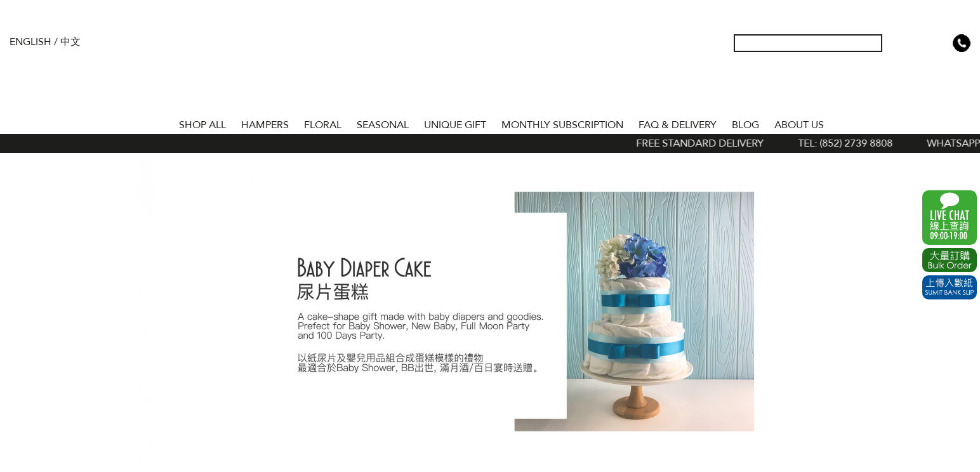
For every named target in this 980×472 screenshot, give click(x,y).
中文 (70, 42)
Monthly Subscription (562, 125)
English (30, 42)
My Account (901, 43)
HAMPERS (265, 125)
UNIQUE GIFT (455, 125)
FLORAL (323, 125)
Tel (962, 43)
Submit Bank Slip (950, 287)
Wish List (921, 43)
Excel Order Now (950, 260)
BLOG (745, 125)
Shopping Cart (941, 43)
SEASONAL (383, 125)
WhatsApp (950, 218)
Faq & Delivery (678, 125)
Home (160, 122)
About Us (799, 125)
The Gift (490, 69)
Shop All (202, 125)
